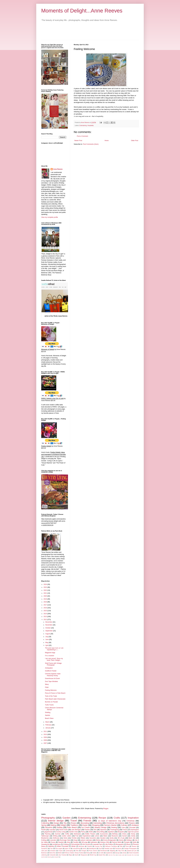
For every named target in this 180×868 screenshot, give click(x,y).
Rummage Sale (65, 840)
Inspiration (133, 818)
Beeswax (81, 846)
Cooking (66, 844)
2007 (45, 743)
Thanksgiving (115, 830)
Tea (65, 823)
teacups (117, 853)
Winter (74, 846)
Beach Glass (49, 718)
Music (128, 844)
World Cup (93, 855)
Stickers (134, 846)
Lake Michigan (76, 830)
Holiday (60, 827)
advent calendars (86, 840)
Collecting (45, 823)
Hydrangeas (135, 830)
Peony (83, 832)
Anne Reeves (58, 169)
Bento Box (52, 853)
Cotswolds (53, 855)
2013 (45, 617)
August (48, 634)
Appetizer (111, 832)
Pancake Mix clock (132, 855)
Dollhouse (56, 838)
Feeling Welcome (51, 690)
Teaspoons (84, 855)
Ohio (77, 851)
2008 (45, 740)
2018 (45, 602)
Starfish (48, 715)
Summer (58, 834)
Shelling (48, 712)
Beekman (44, 853)
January (48, 728)
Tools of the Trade (51, 696)
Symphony (44, 849)
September (49, 631)
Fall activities (76, 844)
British (60, 853)
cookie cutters (66, 836)
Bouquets (121, 832)
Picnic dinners (93, 851)
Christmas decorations (115, 823)
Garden (66, 818)
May (47, 643)
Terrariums (118, 849)
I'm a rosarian (49, 656)
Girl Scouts (86, 844)
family (112, 838)
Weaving (49, 857)
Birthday (115, 834)
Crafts (117, 818)
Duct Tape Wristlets (51, 681)
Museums (115, 836)
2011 (45, 731)
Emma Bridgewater (110, 840)
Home (107, 141)
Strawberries (45, 844)
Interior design (56, 821)
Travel (74, 821)
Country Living (61, 832)
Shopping (96, 825)
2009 (45, 737)
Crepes (61, 851)
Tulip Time (121, 851)
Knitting (44, 840)
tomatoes (53, 851)
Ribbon (83, 838)
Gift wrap (84, 842)
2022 (45, 590)
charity (133, 836)
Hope (47, 687)
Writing (55, 836)
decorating (85, 823)
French (125, 830)
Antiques (135, 825)
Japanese (103, 830)
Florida (44, 830)
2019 (45, 599)
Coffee (67, 834)
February (49, 725)
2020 (45, 596)
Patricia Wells (117, 842)
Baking (53, 825)
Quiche (43, 857)
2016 (45, 608)
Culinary (124, 825)
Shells (91, 832)
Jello (121, 846)
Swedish (61, 842)
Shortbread (104, 851)
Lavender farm (97, 844)
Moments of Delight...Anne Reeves (82, 11)
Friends (87, 821)
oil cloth (101, 853)
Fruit (77, 836)
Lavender (53, 840)
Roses (74, 823)
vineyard (56, 857)
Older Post (135, 141)
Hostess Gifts (105, 842)
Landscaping (69, 851)
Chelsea (89, 846)
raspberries (109, 853)
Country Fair (99, 846)
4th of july (121, 838)
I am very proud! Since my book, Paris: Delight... (54, 659)
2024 (45, 584)
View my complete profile (50, 217)
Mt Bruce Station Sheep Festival (74, 853)
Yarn (51, 849)
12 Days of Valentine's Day (110, 821)
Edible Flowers (90, 834)
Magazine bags (50, 653)
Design (56, 823)
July (47, 637)
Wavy (47, 684)
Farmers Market (110, 825)
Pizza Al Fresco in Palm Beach (55, 693)
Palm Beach (72, 827)
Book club (132, 838)
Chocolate (132, 828)
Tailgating (112, 851)
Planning (48, 834)
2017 (45, 605)
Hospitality (90, 125)
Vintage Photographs (130, 849)
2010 (45, 734)
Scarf (100, 849)
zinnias (124, 853)
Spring (44, 825)
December (49, 622)
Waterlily (51, 846)
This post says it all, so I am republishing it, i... (54, 649)
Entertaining (83, 125)
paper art (68, 849)
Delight (63, 825)
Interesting (98, 823)
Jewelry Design (100, 827)
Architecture (56, 844)
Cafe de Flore (112, 855)
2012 (45, 620)
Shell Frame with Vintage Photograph (53, 664)
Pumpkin (127, 842)
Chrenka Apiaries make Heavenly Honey (53, 675)
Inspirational (87, 836)
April (47, 645)
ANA (95, 830)
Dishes (98, 840)
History (121, 840)
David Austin (63, 830)
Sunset (124, 836)
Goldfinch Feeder (51, 671)
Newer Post (78, 141)
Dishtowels (77, 834)
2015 (45, 611)
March (48, 722)
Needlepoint (93, 849)
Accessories (104, 834)
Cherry (124, 834)
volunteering (76, 849)
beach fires (102, 855)
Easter (85, 825)
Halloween (94, 842)
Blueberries (45, 838)
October (48, 628)
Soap (75, 840)
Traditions (74, 825)
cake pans (44, 851)
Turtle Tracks (49, 705)
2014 (45, 614)
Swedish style (108, 849)
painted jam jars (132, 851)
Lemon (97, 836)
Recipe (102, 818)
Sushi (76, 855)
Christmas (131, 821)
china (68, 842)
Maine (105, 836)
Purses (53, 842)
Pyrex (127, 846)
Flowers (132, 823)
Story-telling (100, 832)
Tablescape (45, 836)
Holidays (129, 840)
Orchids (74, 838)
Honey (133, 834)
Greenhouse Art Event (52, 678)
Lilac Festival (62, 855)
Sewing (114, 827)
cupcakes (53, 830)
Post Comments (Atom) (91, 144)
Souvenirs (93, 838)
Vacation (103, 838)
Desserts (49, 827)
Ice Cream (86, 827)
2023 (45, 587)
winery (85, 849)
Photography (48, 818)
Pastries (87, 830)
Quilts (135, 842)
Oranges (84, 851)
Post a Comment (82, 136)
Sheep (88, 853)
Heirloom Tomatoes (111, 846)
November (49, 625)
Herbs (65, 838)
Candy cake (121, 855)
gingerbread (48, 832)
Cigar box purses (133, 832)
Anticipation (49, 668)
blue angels (59, 849)
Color (123, 828)
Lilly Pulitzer (109, 844)
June (47, 640)
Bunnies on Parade (51, 702)
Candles (76, 842)
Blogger (106, 809)
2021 (45, 593)
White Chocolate (63, 846)
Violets (94, 853)
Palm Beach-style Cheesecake (55, 699)
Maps (70, 855)
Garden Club (73, 832)
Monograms (120, 844)
